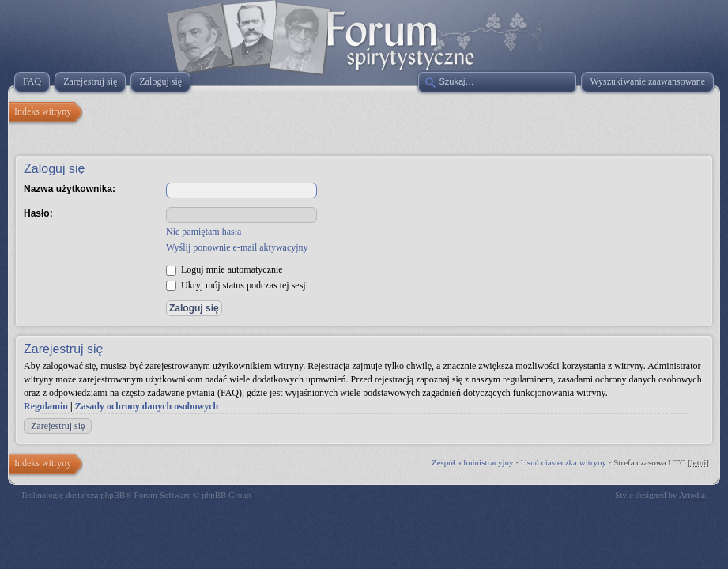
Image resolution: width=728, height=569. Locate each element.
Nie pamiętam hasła (204, 232)
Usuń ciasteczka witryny (564, 462)
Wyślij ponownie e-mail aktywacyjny (237, 247)
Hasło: (38, 213)
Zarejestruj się (58, 426)
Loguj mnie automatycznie (224, 269)
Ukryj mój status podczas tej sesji (237, 285)
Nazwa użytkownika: (70, 189)
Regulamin (46, 406)
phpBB (113, 495)
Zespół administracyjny (473, 462)
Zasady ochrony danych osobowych (147, 406)
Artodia (692, 495)
